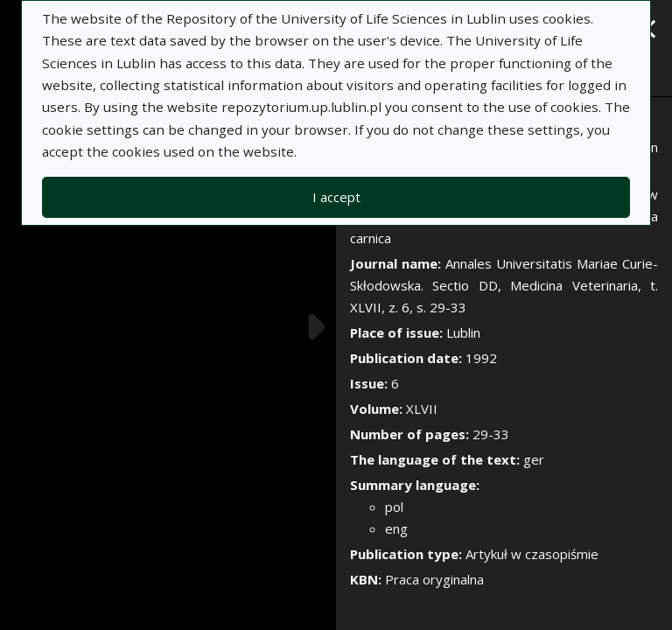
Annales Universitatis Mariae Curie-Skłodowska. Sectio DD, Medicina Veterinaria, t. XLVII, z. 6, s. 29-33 (504, 285)
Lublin (463, 332)
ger (534, 459)
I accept (336, 197)
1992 (481, 358)
